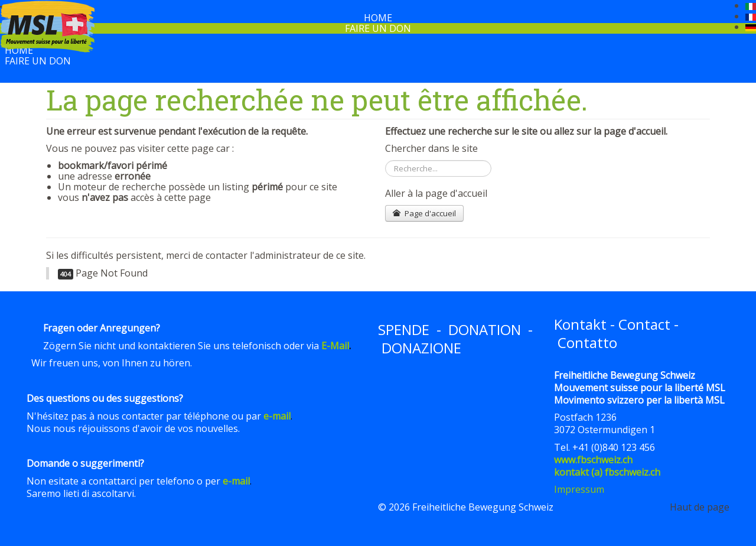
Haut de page (700, 507)
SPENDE (404, 329)
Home (19, 50)
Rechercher (385, 160)
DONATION (485, 329)
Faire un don (378, 28)
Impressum (579, 489)
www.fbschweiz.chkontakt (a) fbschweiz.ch (607, 466)
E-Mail (335, 346)
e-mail (277, 416)
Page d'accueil (424, 213)
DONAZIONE (421, 348)
